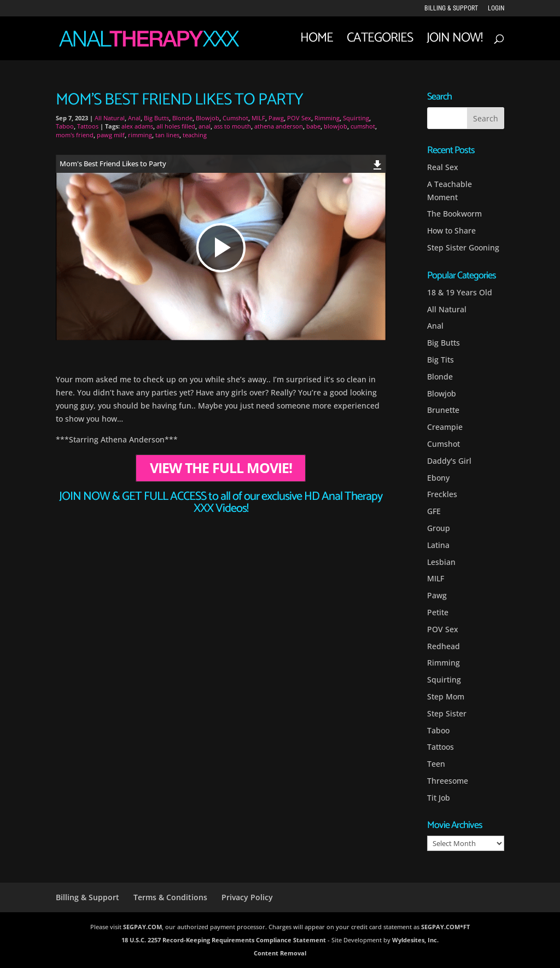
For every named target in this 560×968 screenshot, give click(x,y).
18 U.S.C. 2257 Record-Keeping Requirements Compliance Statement (224, 940)
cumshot (363, 126)
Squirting (356, 118)
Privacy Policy (247, 897)
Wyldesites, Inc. (415, 940)
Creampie (445, 427)
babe (313, 126)
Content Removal (280, 953)
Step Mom (446, 696)
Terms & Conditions (170, 897)
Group (439, 528)
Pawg (276, 118)
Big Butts (156, 118)
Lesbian (441, 562)
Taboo (65, 126)
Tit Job (439, 798)
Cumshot (235, 118)
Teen (436, 764)
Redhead (444, 646)
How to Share (451, 231)
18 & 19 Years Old (460, 292)
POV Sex (299, 118)
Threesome (448, 781)
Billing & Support (451, 8)
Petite (438, 612)
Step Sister (447, 713)
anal (205, 126)
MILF (258, 118)
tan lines (167, 135)
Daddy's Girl (449, 461)
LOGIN (496, 8)
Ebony (438, 478)
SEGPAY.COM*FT (445, 927)
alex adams (137, 126)
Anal (134, 118)
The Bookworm (454, 214)
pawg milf (111, 135)
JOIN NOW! (454, 42)
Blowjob (208, 118)
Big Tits (441, 360)
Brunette (443, 410)
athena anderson (279, 126)
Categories (380, 42)
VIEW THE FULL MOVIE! (221, 468)
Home (317, 42)
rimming (140, 135)
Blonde (182, 118)
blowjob (336, 126)
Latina (438, 545)
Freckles (442, 494)
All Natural (110, 118)
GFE (434, 511)
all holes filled (176, 126)
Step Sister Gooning (463, 247)
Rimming (327, 118)
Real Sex (443, 167)
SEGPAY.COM (142, 927)
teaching (195, 135)
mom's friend (75, 135)
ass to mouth (232, 126)
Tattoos (88, 126)
